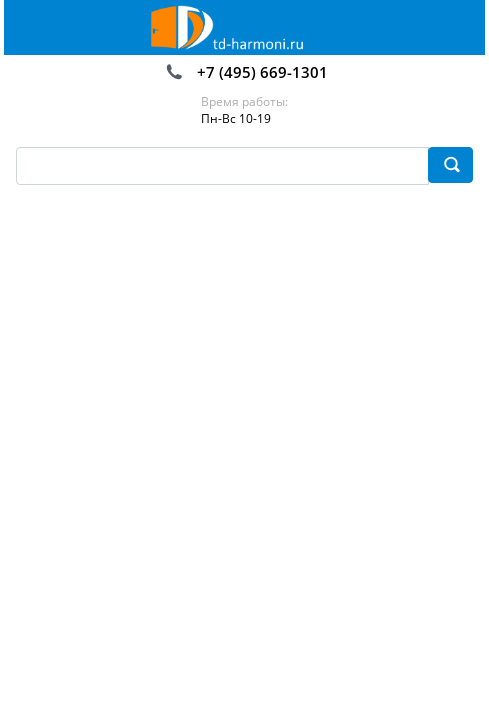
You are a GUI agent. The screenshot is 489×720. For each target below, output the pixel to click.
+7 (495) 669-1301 (262, 72)
